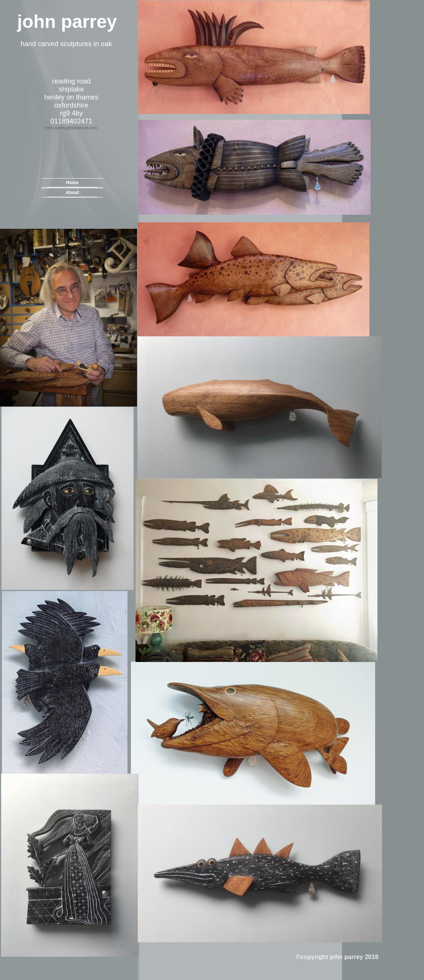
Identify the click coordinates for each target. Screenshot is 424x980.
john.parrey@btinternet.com (71, 128)
